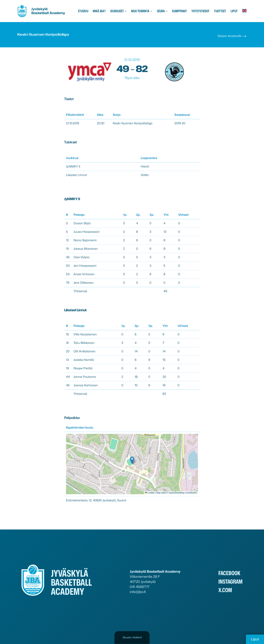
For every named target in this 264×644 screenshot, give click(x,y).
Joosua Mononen (86, 249)
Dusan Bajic (82, 223)
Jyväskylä (39, 9)
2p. (138, 215)
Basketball (40, 13)
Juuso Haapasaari (87, 232)
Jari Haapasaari (85, 266)
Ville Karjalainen (85, 334)
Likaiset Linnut (76, 175)
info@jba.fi (138, 592)
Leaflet (150, 493)
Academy (57, 13)
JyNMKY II (73, 166)
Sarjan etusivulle (232, 36)
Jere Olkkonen (84, 283)
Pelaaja (79, 215)
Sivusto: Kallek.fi (132, 637)
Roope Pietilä (83, 368)
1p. (125, 215)
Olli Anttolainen (84, 351)
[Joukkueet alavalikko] (126, 11)
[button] (132, 460)
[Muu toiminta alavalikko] (151, 11)
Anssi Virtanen (84, 274)
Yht (166, 215)
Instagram (230, 582)
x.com (225, 590)
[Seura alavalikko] (167, 11)
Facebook (229, 573)
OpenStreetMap (177, 493)
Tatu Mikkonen (84, 343)
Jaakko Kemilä (84, 360)
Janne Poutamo (85, 377)
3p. (152, 215)
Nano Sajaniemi (85, 240)
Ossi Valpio (81, 257)
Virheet (183, 215)
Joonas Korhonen (86, 385)
